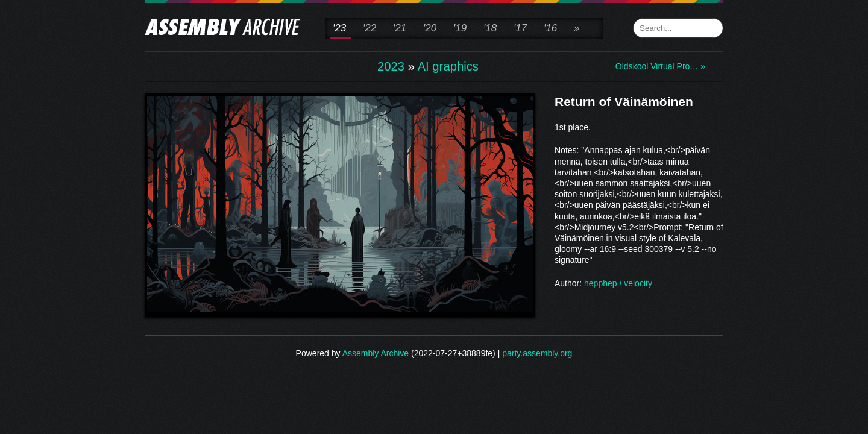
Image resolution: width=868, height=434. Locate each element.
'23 (339, 28)
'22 (370, 28)
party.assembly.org (537, 353)
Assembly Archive (376, 353)
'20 (430, 28)
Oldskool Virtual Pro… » (660, 66)
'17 (520, 28)
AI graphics (448, 66)
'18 (490, 28)
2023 (391, 66)
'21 (400, 28)
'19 (460, 28)
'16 (550, 28)
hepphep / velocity (618, 283)
